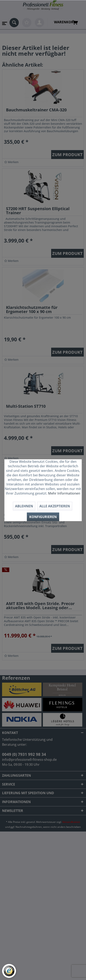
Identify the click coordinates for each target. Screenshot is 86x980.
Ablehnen (24, 506)
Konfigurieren (43, 517)
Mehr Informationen (64, 493)
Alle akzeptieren (55, 506)
